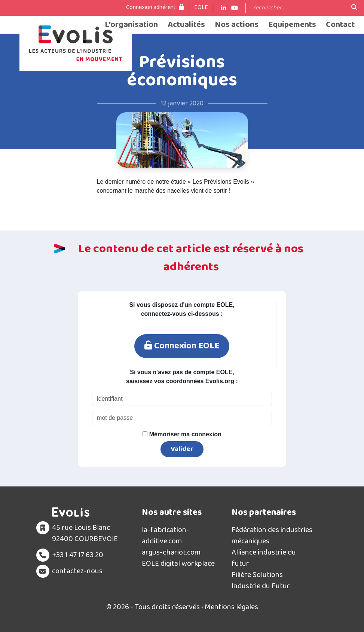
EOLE (201, 7)
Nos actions (237, 25)
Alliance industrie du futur (264, 558)
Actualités (186, 25)
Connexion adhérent (155, 7)
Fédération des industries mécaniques (272, 535)
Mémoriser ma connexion (182, 434)
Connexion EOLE (182, 346)
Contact (340, 25)
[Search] (299, 8)
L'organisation (131, 25)
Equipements (292, 25)
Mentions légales (231, 607)
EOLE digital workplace (178, 564)
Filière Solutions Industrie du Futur (261, 580)
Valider (182, 449)
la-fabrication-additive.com (166, 535)
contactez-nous (77, 571)
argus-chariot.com (171, 552)
